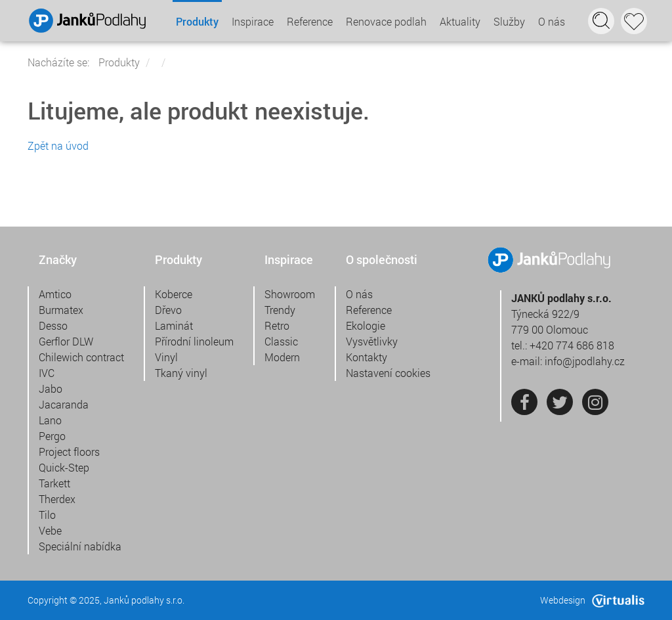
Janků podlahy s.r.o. (144, 600)
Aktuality (460, 21)
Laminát (174, 325)
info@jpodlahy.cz (585, 361)
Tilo (47, 515)
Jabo (51, 388)
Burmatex (61, 310)
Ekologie (366, 325)
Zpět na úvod (58, 145)
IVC (47, 373)
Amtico (55, 294)
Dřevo (168, 310)
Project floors (69, 452)
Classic (281, 341)
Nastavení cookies (388, 373)
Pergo (52, 436)
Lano (50, 420)
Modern (282, 357)
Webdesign (592, 600)
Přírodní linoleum (194, 341)
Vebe (50, 530)
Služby (509, 21)
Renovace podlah (386, 21)
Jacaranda (64, 404)
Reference (310, 21)
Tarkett (54, 483)
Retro (277, 325)
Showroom (290, 294)
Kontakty (367, 357)
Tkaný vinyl (181, 373)
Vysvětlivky (372, 341)
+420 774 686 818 (572, 345)
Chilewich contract (81, 357)
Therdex (57, 499)
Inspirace (253, 21)
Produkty (197, 21)
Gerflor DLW (66, 341)
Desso (53, 325)
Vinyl (166, 357)
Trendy (280, 310)
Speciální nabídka (80, 546)
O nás (552, 21)
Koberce (174, 294)
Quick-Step (64, 467)
